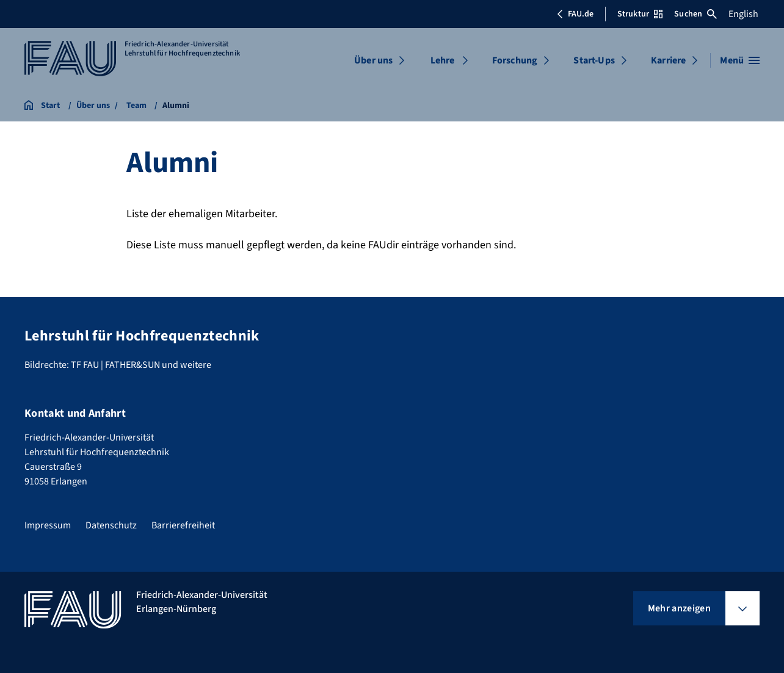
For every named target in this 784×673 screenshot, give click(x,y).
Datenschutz (111, 525)
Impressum (48, 525)
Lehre (443, 60)
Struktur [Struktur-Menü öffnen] (640, 14)
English (743, 14)
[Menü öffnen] (740, 60)
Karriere (668, 60)
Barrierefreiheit (183, 525)
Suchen (695, 14)
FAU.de (575, 14)
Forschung (515, 60)
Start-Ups (594, 60)
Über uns (373, 60)
